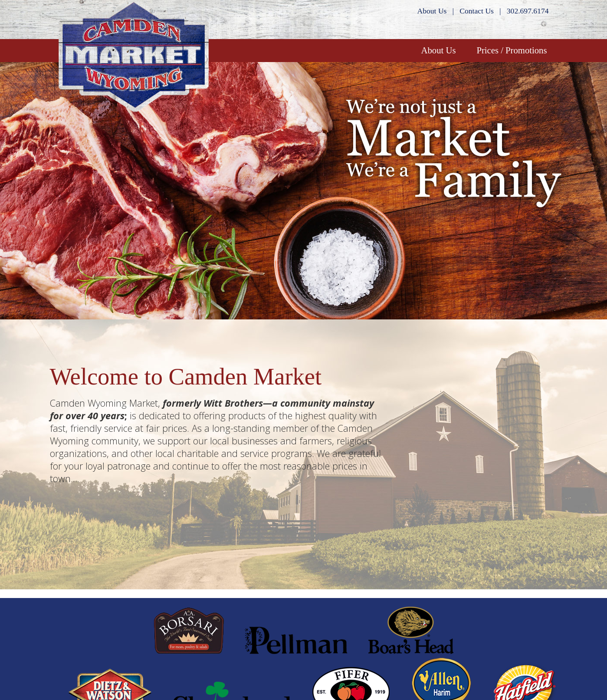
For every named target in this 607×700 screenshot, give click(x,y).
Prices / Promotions (512, 50)
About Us (432, 11)
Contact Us (477, 11)
